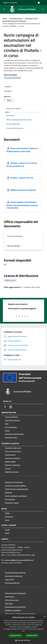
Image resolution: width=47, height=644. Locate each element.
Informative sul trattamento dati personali (20, 614)
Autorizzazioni (10, 499)
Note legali (9, 603)
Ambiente (8, 492)
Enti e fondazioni (11, 427)
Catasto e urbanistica (13, 465)
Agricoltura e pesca (12, 503)
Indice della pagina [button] (14, 108)
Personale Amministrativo (14, 434)
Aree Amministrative (12, 420)
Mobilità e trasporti (12, 472)
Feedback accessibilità (13, 610)
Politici (7, 431)
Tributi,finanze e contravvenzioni (17, 489)
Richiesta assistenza (12, 583)
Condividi (9, 87)
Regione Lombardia (10, 3)
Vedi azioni (9, 91)
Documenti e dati (31, 18)
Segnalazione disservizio (14, 576)
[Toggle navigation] (4, 9)
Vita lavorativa (10, 455)
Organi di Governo (11, 417)
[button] (24, 640)
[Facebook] (5, 407)
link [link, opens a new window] (23, 631)
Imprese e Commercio (13, 458)
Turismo (8, 468)
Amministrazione (16, 18)
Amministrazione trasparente (15, 593)
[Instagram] (11, 407)
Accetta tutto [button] (15, 636)
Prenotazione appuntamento (15, 573)
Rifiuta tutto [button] (32, 636)
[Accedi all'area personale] (39, 3)
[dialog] (23, 629)
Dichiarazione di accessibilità (15, 607)
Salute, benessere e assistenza (16, 496)
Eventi (7, 533)
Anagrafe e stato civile (13, 448)
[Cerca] (43, 9)
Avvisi (7, 520)
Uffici (7, 424)
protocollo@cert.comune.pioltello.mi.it (19, 560)
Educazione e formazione (14, 482)
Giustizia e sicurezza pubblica (15, 486)
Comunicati (9, 517)
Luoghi (7, 530)
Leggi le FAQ (9, 579)
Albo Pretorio (10, 597)
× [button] (45, 616)
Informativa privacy (12, 600)
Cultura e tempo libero (13, 451)
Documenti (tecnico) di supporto (14, 21)
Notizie (7, 513)
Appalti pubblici (10, 462)
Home (5, 18)
